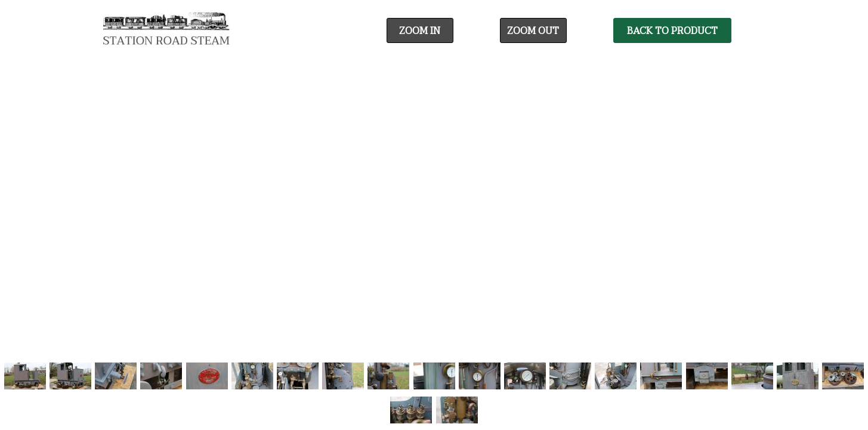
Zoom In (420, 31)
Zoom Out (533, 31)
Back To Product (672, 31)
